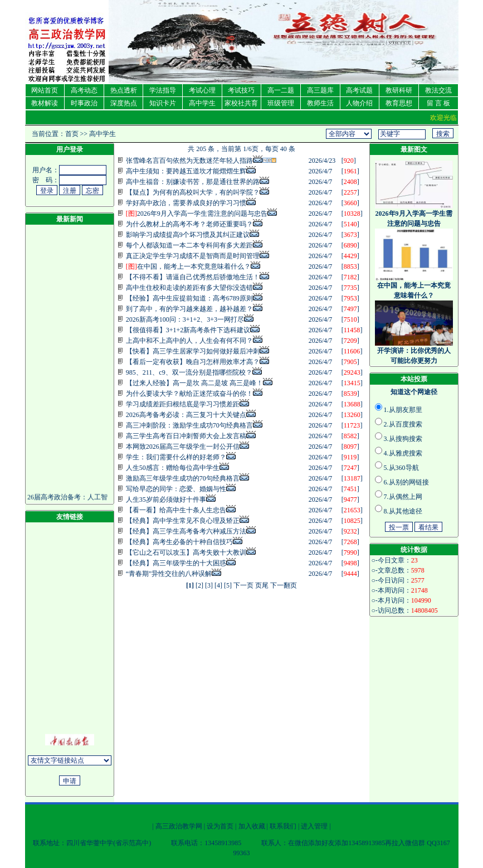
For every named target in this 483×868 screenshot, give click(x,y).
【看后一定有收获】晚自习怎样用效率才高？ (193, 362)
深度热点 (124, 103)
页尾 (262, 585)
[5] (228, 585)
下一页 (243, 585)
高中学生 (202, 103)
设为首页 (220, 826)
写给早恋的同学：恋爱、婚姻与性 (176, 489)
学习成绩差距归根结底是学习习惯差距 (183, 404)
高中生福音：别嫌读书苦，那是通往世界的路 (193, 182)
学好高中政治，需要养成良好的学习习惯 (186, 203)
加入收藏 (252, 826)
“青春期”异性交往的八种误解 (169, 574)
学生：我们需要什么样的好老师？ (176, 457)
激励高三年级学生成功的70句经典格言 (183, 478)
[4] (218, 585)
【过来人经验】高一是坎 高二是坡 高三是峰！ (194, 383)
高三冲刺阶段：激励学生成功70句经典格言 (189, 425)
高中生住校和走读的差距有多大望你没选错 (189, 288)
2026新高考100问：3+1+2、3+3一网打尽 (185, 319)
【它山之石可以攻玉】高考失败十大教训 (186, 552)
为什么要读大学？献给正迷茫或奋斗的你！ (189, 394)
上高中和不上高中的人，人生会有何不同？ (189, 341)
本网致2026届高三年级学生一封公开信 (183, 447)
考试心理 (202, 90)
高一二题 (281, 90)
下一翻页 (284, 585)
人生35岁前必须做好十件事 (166, 500)
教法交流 (438, 90)
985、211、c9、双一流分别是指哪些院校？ (189, 372)
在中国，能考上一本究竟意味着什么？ (188, 266)
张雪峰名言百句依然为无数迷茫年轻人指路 (189, 161)
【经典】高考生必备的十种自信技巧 (179, 542)
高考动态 (84, 90)
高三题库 (320, 90)
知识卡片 (163, 103)
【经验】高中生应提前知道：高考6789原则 (189, 298)
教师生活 (320, 103)
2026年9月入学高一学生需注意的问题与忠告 (197, 214)
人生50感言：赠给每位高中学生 (173, 468)
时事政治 (84, 103)
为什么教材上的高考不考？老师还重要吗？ (189, 224)
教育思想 (399, 103)
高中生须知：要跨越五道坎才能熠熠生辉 (186, 171)
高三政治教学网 (179, 826)
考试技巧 (241, 90)
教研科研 (399, 90)
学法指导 (163, 90)
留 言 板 (438, 103)
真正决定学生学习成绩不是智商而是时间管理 (193, 256)
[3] (209, 585)
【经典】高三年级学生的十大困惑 (176, 563)
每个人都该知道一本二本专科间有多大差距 (189, 245)
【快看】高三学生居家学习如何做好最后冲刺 (193, 351)
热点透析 (124, 90)
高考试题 (359, 90)
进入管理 (314, 826)
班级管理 (281, 103)
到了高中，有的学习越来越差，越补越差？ (189, 309)
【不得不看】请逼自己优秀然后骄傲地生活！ (193, 277)
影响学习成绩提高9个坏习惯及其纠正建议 (188, 235)
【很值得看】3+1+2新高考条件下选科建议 (188, 330)
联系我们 (283, 826)
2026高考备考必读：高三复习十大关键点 (186, 415)
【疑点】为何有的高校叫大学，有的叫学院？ (193, 192)
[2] (199, 585)
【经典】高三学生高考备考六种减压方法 (186, 531)
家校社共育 (241, 103)
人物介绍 (359, 103)
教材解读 (45, 103)
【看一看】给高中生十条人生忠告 (176, 510)
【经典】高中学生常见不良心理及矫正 (183, 521)
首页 (72, 134)
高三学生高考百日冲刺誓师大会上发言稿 (186, 436)
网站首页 (45, 90)
